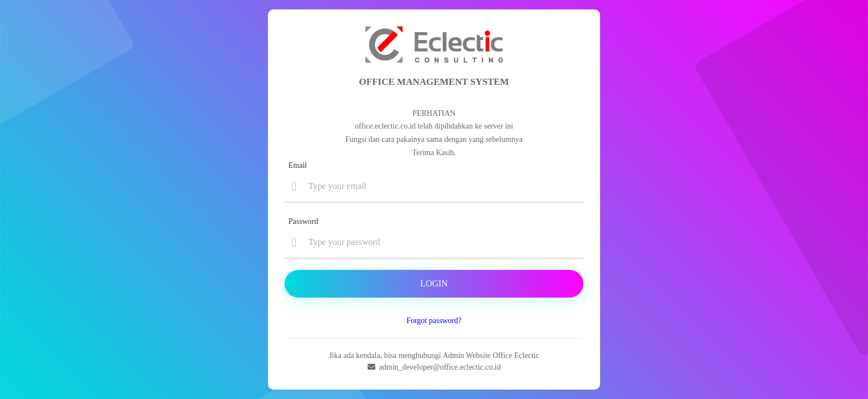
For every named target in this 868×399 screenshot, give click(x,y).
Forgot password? (434, 321)
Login (434, 283)
